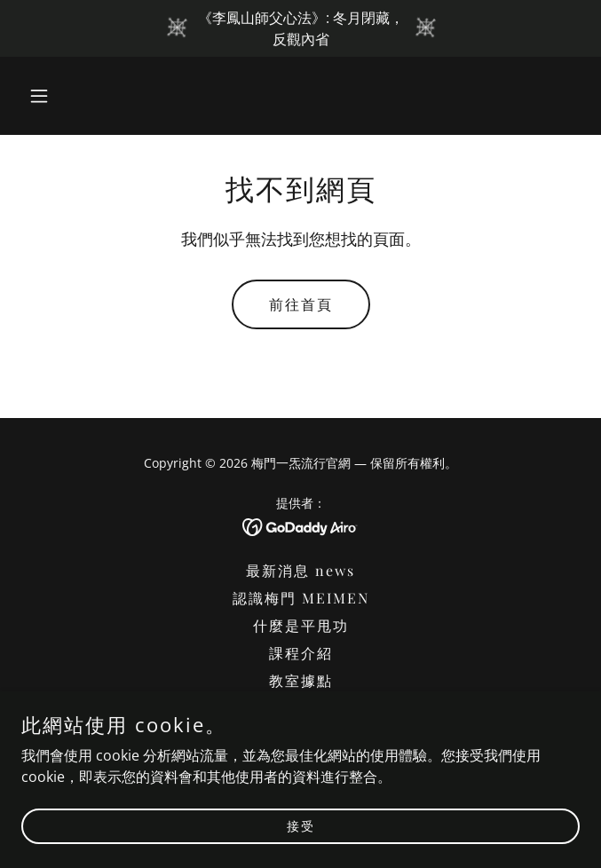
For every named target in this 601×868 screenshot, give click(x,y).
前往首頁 (301, 304)
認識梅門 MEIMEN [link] (301, 598)
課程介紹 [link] (301, 653)
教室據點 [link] (301, 680)
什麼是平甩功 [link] (301, 625)
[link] (300, 525)
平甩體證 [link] (301, 708)
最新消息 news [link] (300, 570)
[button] (63, 96)
